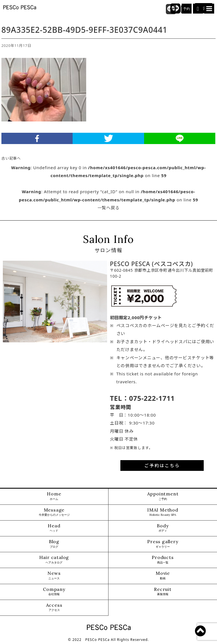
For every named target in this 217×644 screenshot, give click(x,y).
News (54, 576)
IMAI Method (163, 512)
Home (54, 496)
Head (54, 528)
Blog (54, 544)
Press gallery (163, 544)
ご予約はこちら (162, 465)
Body (163, 528)
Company (54, 592)
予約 (187, 9)
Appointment (163, 496)
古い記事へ (11, 158)
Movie (163, 576)
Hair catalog (54, 560)
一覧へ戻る (109, 208)
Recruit (163, 592)
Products (163, 560)
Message (54, 512)
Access (54, 607)
